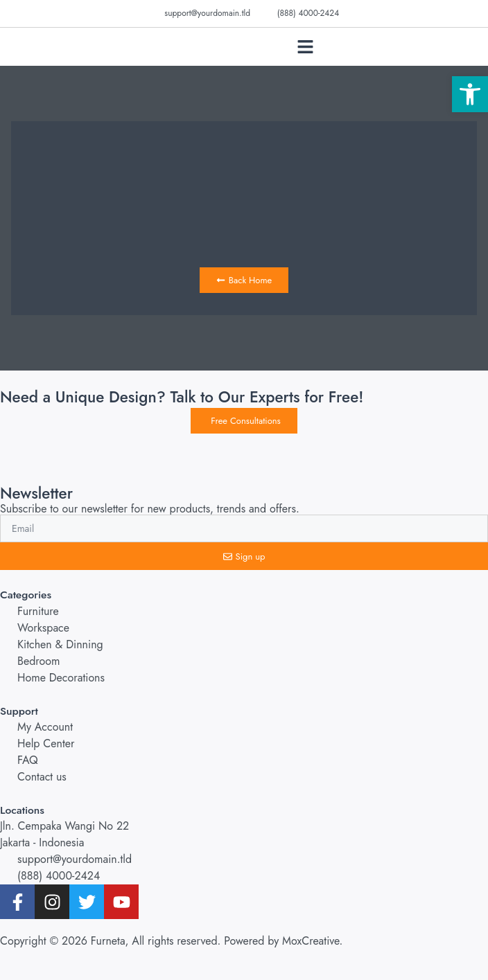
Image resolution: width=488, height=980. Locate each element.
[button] (305, 47)
